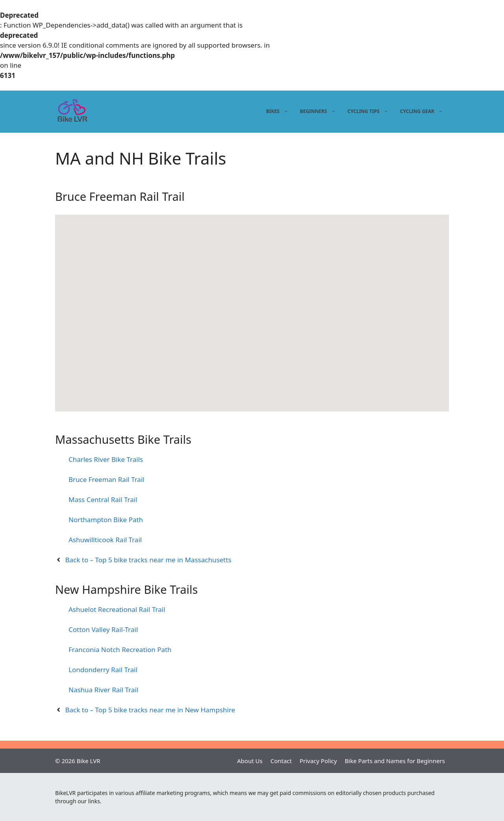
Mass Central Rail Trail (103, 499)
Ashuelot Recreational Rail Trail (117, 609)
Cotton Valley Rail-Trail (103, 629)
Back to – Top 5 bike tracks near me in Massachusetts (148, 560)
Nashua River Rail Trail (103, 690)
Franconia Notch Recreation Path (120, 650)
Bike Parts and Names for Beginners (395, 761)
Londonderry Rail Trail (103, 670)
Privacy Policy (318, 761)
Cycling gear (422, 111)
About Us (250, 761)
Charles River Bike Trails (106, 459)
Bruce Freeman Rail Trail (107, 479)
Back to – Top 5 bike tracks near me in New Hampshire (150, 710)
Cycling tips (369, 111)
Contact (281, 761)
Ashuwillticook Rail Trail (105, 540)
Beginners (319, 111)
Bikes (278, 111)
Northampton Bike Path (106, 520)
